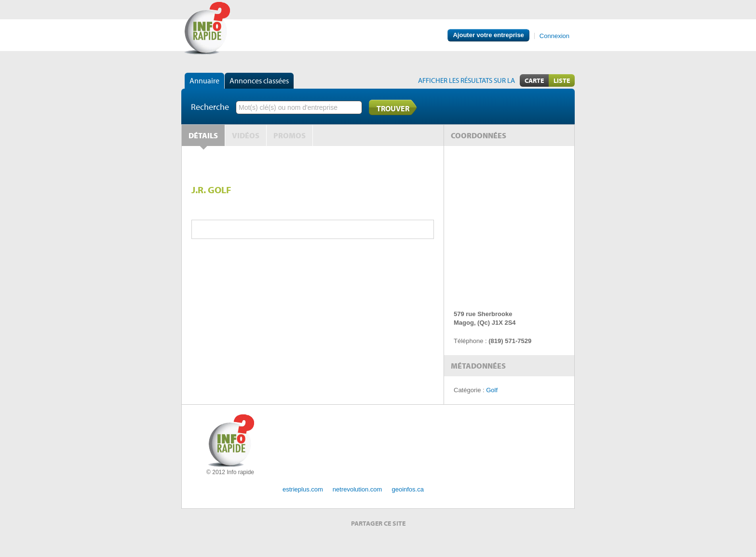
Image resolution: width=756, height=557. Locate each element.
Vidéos (246, 135)
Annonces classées (259, 80)
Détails (203, 135)
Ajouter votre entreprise (488, 35)
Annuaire (204, 80)
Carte (534, 80)
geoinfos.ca (408, 489)
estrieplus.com (303, 489)
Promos (290, 135)
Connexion (554, 36)
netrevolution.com (358, 489)
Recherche (210, 107)
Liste (562, 80)
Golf (492, 390)
